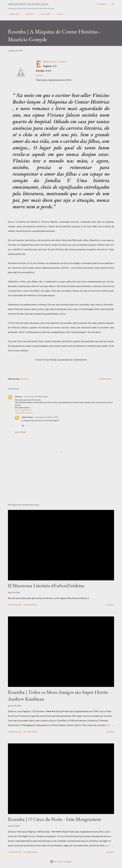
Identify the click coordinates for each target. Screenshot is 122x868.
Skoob (39, 75)
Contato (59, 14)
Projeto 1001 (44, 14)
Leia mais (110, 605)
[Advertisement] (61, 367)
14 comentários (30, 852)
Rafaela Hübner (28, 417)
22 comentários (30, 732)
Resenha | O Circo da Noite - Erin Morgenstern (55, 819)
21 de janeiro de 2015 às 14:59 (47, 417)
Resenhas (28, 14)
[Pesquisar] (101, 4)
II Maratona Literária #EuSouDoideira (46, 585)
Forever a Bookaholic (23, 410)
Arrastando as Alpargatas (28, 4)
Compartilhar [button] (105, 379)
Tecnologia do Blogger (61, 862)
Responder (20, 432)
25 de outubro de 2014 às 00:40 (36, 397)
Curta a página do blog (24, 413)
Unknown (18, 397)
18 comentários (30, 605)
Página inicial (13, 14)
